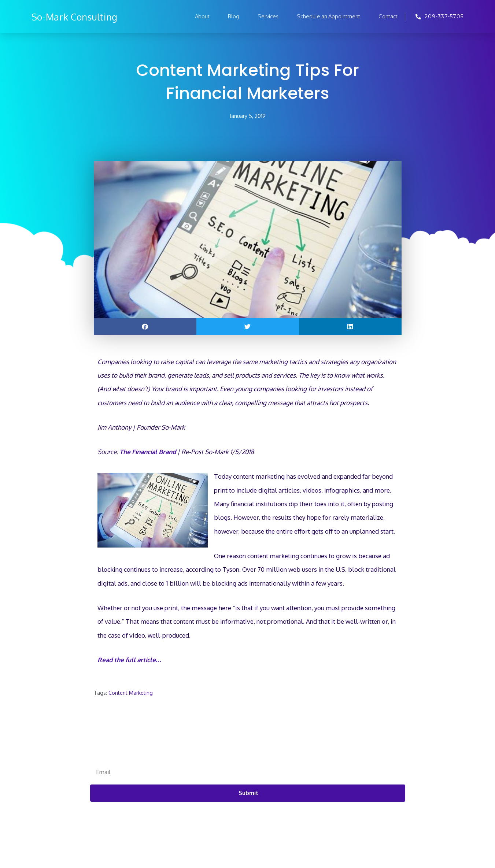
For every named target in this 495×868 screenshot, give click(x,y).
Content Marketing (131, 693)
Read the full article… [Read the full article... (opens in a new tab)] (130, 660)
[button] (145, 327)
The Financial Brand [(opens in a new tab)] (148, 452)
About (202, 16)
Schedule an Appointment (328, 16)
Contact (388, 16)
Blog (234, 16)
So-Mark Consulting (83, 16)
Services (268, 16)
